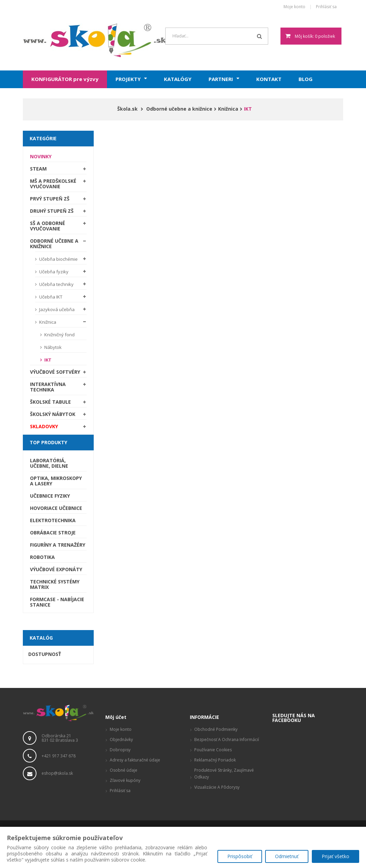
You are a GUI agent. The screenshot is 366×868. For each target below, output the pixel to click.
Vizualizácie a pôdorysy (217, 787)
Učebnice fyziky (50, 496)
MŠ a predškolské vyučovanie (53, 184)
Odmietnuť (287, 856)
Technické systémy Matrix (55, 584)
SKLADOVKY (44, 426)
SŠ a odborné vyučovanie (48, 226)
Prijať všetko (335, 856)
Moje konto (294, 7)
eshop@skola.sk (57, 773)
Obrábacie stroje (53, 533)
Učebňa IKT (50, 297)
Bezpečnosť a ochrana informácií (227, 740)
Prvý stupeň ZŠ (50, 199)
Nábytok (52, 347)
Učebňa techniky (56, 284)
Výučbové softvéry (55, 372)
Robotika (42, 557)
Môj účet (116, 717)
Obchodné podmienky (216, 729)
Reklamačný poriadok (215, 760)
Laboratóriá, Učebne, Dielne (49, 463)
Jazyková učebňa (56, 309)
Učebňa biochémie (58, 259)
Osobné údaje (124, 770)
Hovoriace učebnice (56, 508)
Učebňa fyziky (53, 272)
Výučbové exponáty (56, 569)
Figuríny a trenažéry (58, 545)
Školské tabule (50, 402)
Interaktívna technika (48, 387)
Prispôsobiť (239, 856)
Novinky (41, 156)
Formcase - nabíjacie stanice (57, 602)
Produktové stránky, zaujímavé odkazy (224, 774)
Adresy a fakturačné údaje (135, 760)
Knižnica (47, 322)
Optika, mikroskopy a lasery (56, 481)
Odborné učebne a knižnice (54, 244)
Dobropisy (120, 750)
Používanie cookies (213, 750)
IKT (47, 360)
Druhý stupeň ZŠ (52, 211)
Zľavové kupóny (125, 780)
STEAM (38, 169)
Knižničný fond (59, 335)
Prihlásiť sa (326, 7)
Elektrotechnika (53, 520)
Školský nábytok (53, 414)
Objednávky (121, 740)
